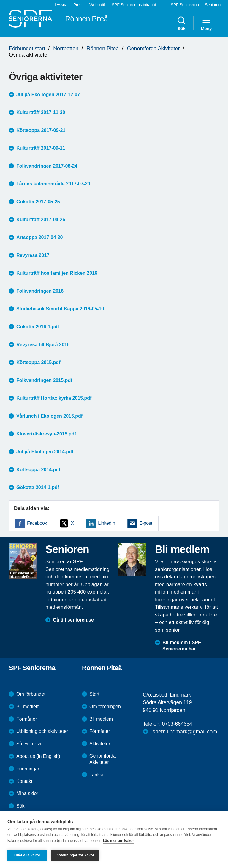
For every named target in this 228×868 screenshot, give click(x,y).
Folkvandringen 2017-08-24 (47, 166)
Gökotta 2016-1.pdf (38, 327)
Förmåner (27, 719)
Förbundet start (27, 49)
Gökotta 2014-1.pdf (38, 487)
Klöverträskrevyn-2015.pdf (46, 434)
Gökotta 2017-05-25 (38, 202)
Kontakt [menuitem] (24, 781)
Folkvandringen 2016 (40, 291)
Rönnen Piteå (103, 49)
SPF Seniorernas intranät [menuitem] (134, 5)
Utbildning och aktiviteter (42, 731)
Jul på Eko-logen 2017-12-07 (48, 95)
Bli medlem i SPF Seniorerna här (182, 646)
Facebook (37, 523)
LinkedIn (106, 523)
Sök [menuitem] (181, 23)
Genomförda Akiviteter (153, 49)
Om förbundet (31, 694)
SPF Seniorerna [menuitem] (185, 5)
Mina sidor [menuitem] (27, 793)
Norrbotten (66, 49)
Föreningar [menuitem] (28, 769)
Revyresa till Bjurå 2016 (43, 345)
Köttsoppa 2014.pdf (38, 470)
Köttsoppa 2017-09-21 (41, 130)
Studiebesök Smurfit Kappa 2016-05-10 (60, 309)
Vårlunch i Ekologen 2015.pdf (49, 416)
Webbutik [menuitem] (98, 5)
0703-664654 (177, 724)
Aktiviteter (100, 744)
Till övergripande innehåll (0, 0)
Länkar (97, 775)
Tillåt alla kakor (27, 855)
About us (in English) (38, 756)
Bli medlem (28, 707)
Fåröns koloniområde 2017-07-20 (53, 184)
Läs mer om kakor (118, 840)
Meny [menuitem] (206, 23)
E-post (146, 523)
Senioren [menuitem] (213, 5)
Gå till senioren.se (73, 620)
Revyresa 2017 (33, 255)
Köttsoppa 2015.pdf (38, 362)
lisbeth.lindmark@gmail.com (184, 732)
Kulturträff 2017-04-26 (41, 220)
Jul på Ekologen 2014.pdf (45, 452)
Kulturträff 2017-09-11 (41, 148)
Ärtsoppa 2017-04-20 (40, 237)
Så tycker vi (29, 744)
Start (94, 694)
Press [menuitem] (78, 5)
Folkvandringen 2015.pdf (44, 380)
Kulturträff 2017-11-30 (41, 112)
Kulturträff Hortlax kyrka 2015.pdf (54, 398)
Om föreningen (105, 707)
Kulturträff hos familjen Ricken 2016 (57, 273)
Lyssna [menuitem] (61, 5)
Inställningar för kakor (75, 855)
